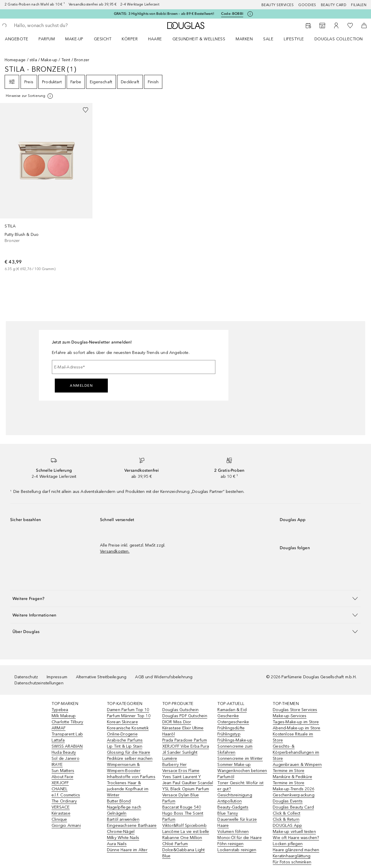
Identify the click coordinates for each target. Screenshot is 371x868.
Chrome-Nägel (121, 832)
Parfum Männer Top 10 (129, 716)
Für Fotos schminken (292, 862)
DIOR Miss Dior (177, 722)
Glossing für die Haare (129, 752)
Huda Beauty (64, 752)
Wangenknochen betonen (242, 771)
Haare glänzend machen (296, 850)
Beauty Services (278, 5)
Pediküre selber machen (130, 758)
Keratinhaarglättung (292, 856)
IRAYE (57, 765)
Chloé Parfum (175, 844)
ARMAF (59, 728)
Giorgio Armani (66, 825)
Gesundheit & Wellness (199, 39)
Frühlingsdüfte (231, 728)
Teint (66, 60)
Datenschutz (26, 677)
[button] (185, 598)
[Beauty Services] (308, 26)
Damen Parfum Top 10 (128, 710)
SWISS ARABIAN (67, 746)
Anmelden (81, 386)
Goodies (307, 5)
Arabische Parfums (125, 740)
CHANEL (60, 789)
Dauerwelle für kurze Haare (237, 822)
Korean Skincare (122, 722)
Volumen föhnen (233, 832)
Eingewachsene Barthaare (132, 825)
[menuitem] (20, 39)
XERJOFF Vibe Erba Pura (186, 746)
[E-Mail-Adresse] (134, 367)
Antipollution (230, 801)
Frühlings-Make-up (235, 740)
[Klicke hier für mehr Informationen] (250, 14)
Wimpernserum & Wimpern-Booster (124, 768)
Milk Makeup (64, 716)
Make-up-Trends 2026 (293, 789)
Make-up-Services (290, 716)
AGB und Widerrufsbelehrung (164, 677)
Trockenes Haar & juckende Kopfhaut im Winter (128, 789)
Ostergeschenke (233, 722)
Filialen (359, 5)
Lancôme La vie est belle (186, 832)
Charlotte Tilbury (67, 722)
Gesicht (103, 39)
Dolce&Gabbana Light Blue (184, 853)
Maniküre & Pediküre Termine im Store (292, 780)
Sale (268, 39)
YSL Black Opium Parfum (186, 789)
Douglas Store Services (295, 710)
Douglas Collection (339, 39)
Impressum (57, 677)
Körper (130, 39)
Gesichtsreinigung (235, 795)
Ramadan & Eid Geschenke (232, 713)
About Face (62, 777)
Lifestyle (294, 39)
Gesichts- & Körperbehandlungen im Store (296, 752)
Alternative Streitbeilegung (101, 677)
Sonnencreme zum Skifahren (235, 749)
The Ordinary (64, 801)
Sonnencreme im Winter (240, 758)
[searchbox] (57, 26)
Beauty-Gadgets (233, 807)
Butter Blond (119, 801)
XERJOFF (60, 783)
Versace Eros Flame (181, 771)
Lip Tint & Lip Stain (125, 746)
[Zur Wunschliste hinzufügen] (86, 110)
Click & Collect (287, 813)
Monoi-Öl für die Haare (239, 838)
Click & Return (286, 819)
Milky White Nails (123, 838)
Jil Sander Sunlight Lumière (180, 755)
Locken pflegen (288, 844)
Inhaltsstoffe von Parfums (131, 777)
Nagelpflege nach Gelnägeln (124, 810)
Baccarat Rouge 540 (182, 807)
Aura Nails (117, 844)
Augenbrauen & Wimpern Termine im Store (297, 768)
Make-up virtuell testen (294, 832)
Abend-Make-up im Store (297, 728)
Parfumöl (226, 777)
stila (33, 60)
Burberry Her (174, 765)
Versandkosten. (115, 551)
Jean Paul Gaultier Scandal (188, 783)
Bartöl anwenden (123, 819)
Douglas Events (288, 801)
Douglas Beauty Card (293, 807)
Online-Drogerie (122, 734)
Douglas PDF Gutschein (185, 716)
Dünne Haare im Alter (127, 850)
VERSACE (61, 807)
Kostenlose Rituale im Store (293, 737)
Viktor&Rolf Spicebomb (184, 825)
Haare (155, 39)
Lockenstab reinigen (237, 850)
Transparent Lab (67, 734)
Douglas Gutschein (180, 710)
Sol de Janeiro (66, 758)
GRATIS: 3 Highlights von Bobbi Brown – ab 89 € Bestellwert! (164, 14)
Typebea (60, 710)
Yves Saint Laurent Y (182, 777)
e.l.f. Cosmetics (66, 795)
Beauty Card (334, 5)
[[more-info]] (30, 96)
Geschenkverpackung (294, 795)
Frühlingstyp (229, 734)
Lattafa (58, 740)
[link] (46, 187)
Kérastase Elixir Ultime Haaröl (183, 731)
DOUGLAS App (287, 825)
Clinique (59, 819)
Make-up (74, 39)
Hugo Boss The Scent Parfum (183, 816)
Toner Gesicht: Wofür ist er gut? (240, 786)
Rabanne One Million (182, 838)
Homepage (15, 60)
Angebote (17, 39)
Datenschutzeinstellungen (39, 683)
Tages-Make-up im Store (296, 722)
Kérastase (61, 813)
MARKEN (244, 39)
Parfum (47, 39)
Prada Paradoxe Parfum (185, 740)
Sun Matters (63, 771)
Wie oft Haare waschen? (296, 838)
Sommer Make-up (234, 765)
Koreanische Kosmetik (128, 728)
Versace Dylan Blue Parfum (181, 798)
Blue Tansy (228, 813)
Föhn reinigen (230, 844)
